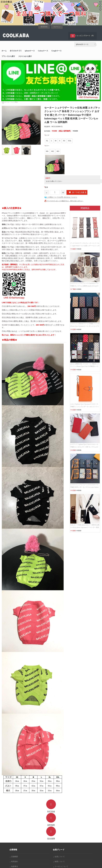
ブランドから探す (8, 56)
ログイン (57, 27)
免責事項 (14, 866)
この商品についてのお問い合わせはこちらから (62, 197)
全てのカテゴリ (16, 51)
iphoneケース (30, 51)
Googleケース (56, 51)
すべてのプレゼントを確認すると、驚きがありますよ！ (65, 201)
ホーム (4, 51)
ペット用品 (14, 102)
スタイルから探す (25, 56)
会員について (59, 857)
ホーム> (7, 102)
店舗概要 (14, 857)
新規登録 (44, 27)
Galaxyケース (43, 51)
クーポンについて (61, 866)
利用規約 (14, 862)
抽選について (59, 862)
